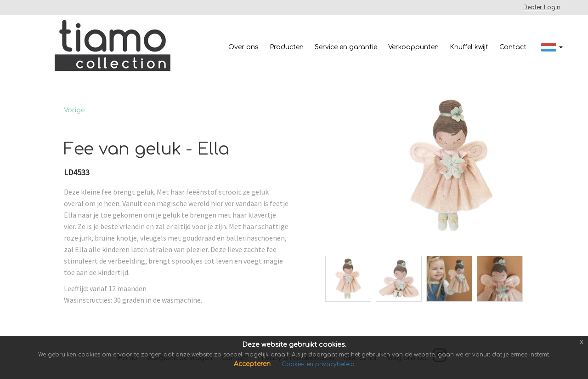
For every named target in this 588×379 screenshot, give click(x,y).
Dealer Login (542, 7)
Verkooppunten (413, 47)
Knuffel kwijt (469, 47)
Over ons (243, 47)
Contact (513, 47)
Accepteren (253, 364)
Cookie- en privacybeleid (318, 364)
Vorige (74, 110)
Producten (287, 47)
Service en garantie (346, 47)
